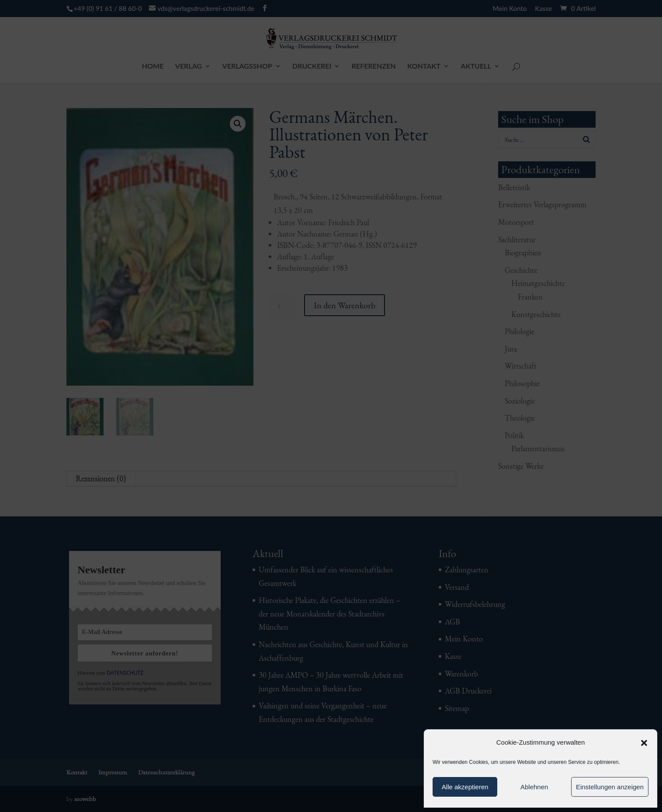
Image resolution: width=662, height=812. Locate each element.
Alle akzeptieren (465, 787)
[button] (644, 743)
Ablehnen (534, 787)
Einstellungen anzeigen (610, 787)
